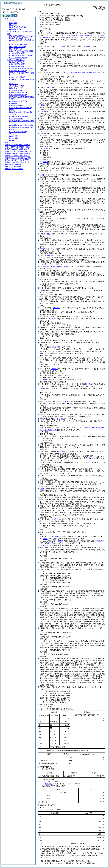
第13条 (67, 266)
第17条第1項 (48, 545)
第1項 (43, 112)
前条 (45, 149)
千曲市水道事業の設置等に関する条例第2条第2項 (81, 72)
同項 (41, 353)
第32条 (98, 541)
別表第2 (66, 401)
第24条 (91, 458)
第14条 (47, 255)
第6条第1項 (45, 266)
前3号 (45, 380)
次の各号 (62, 46)
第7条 (53, 266)
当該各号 (87, 46)
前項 (49, 88)
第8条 (59, 266)
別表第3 (60, 419)
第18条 (61, 541)
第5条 (45, 539)
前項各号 (44, 164)
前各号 (46, 162)
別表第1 (56, 347)
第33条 (50, 543)
